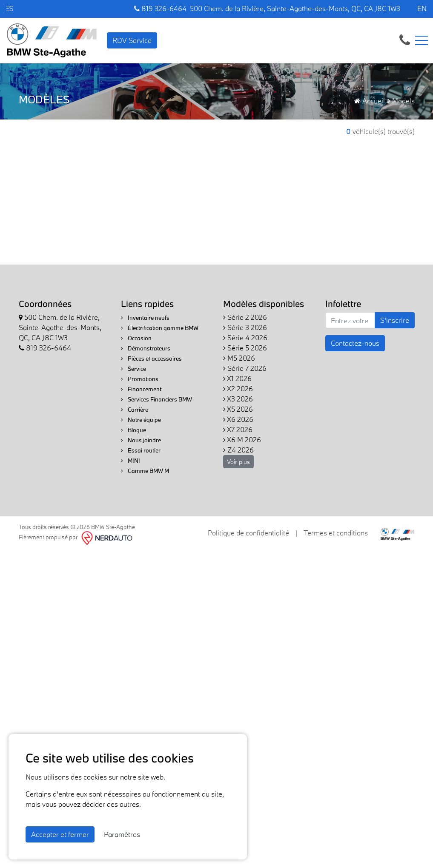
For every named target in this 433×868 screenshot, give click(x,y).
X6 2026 (238, 419)
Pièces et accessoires (151, 359)
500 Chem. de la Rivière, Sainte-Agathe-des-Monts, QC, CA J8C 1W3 (295, 8)
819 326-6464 (160, 8)
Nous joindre (141, 440)
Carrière (135, 410)
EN (422, 8)
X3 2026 (238, 399)
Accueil (370, 101)
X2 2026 (238, 388)
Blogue (133, 430)
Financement (141, 389)
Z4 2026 (238, 450)
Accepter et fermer (60, 834)
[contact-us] (405, 39)
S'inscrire (395, 320)
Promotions (140, 379)
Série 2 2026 (245, 317)
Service (133, 369)
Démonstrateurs (146, 348)
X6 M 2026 (242, 440)
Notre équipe (141, 420)
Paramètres (122, 834)
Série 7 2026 (245, 368)
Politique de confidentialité (248, 533)
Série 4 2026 (245, 337)
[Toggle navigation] (422, 40)
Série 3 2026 (245, 327)
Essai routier (141, 450)
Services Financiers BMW (156, 399)
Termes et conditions (336, 533)
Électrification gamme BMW (160, 328)
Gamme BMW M (145, 471)
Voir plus (238, 462)
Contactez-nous (355, 343)
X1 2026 (237, 378)
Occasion (136, 338)
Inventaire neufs (145, 318)
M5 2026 (239, 358)
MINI (130, 461)
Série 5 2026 (245, 348)
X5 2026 (238, 409)
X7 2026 (238, 429)
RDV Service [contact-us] (132, 40)
